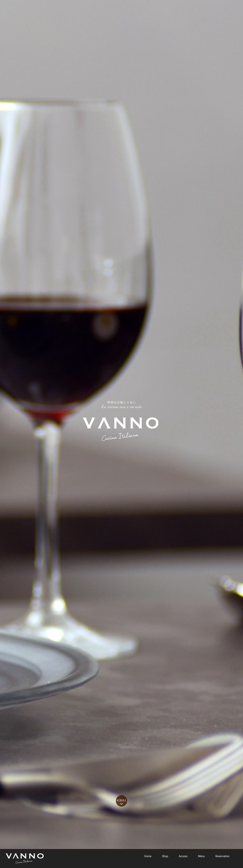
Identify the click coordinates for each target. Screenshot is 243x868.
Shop (165, 857)
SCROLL (121, 800)
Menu (201, 857)
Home (148, 857)
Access (183, 857)
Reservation (222, 857)
